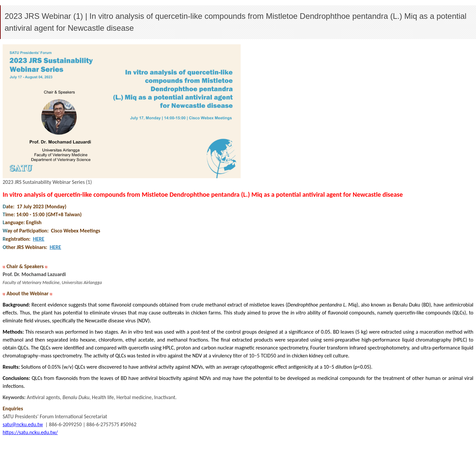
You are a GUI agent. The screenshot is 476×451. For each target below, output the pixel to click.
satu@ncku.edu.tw (23, 424)
